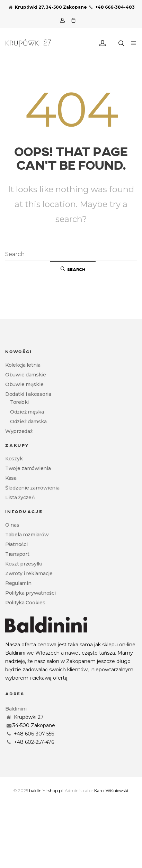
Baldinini (16, 709)
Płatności (16, 544)
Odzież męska (27, 412)
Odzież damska (28, 422)
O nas (12, 525)
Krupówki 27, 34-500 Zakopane (48, 7)
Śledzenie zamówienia (32, 488)
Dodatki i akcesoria (28, 394)
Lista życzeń (20, 497)
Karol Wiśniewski (111, 790)
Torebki (19, 402)
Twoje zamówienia (28, 468)
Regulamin (18, 583)
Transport (17, 554)
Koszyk (14, 459)
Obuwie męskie (24, 384)
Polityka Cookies (25, 603)
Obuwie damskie (26, 375)
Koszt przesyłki (24, 564)
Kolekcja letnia (23, 365)
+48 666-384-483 (111, 7)
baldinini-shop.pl (46, 790)
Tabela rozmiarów (27, 535)
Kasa (11, 478)
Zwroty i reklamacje (29, 573)
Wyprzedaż (19, 431)
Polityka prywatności (30, 593)
